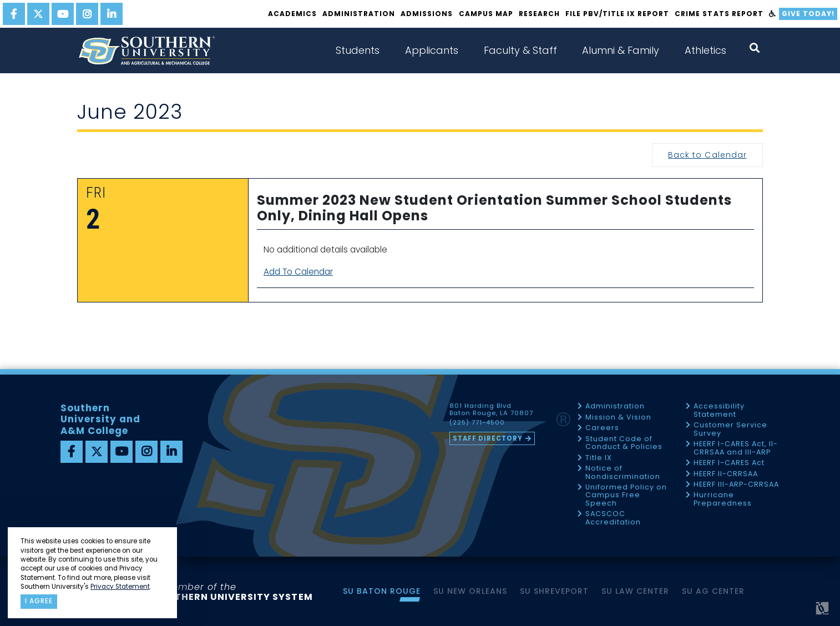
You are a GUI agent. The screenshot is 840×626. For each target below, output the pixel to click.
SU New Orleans (470, 591)
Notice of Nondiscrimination (623, 473)
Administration (359, 14)
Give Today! (808, 14)
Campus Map (486, 14)
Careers (602, 428)
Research (539, 14)
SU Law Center (635, 591)
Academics (292, 14)
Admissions (427, 14)
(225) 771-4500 (477, 423)
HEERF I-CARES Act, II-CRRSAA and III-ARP (736, 448)
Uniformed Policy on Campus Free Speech (626, 496)
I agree (39, 601)
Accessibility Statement (719, 410)
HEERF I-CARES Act (729, 463)
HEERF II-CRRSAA (726, 474)
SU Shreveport (554, 591)
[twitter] (38, 14)
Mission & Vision (618, 418)
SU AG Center (713, 591)
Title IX (599, 458)
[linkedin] (112, 14)
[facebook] (14, 14)
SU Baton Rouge (382, 591)
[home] (146, 51)
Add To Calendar (298, 272)
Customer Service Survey (730, 429)
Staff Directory (488, 438)
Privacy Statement (120, 587)
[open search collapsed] (755, 48)
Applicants (432, 50)
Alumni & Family (621, 50)
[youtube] (63, 14)
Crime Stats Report (719, 14)
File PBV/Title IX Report (617, 14)
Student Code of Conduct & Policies (624, 443)
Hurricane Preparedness (723, 499)
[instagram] (87, 14)
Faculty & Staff (520, 50)
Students (358, 50)
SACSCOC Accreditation (613, 518)
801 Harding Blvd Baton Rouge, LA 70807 (491, 410)
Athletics (705, 50)
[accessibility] (773, 14)
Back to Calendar (707, 155)
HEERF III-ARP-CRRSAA (736, 485)
